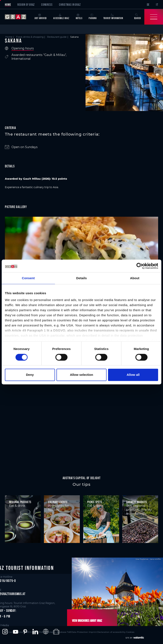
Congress (47, 5)
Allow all (133, 375)
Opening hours (23, 49)
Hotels (79, 17)
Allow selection (81, 375)
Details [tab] (81, 278)
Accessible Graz (61, 17)
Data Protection (72, 632)
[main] (81, 250)
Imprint (84, 632)
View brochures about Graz (86, 621)
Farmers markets (137, 502)
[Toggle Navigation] (154, 17)
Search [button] (138, 17)
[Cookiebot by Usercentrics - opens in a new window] (140, 266)
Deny (30, 375)
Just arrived (41, 17)
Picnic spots (95, 502)
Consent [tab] (28, 278)
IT (157, 5)
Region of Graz (26, 5)
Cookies (118, 632)
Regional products (20, 502)
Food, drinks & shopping (30, 37)
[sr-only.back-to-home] (18, 17)
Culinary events (58, 502)
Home (8, 5)
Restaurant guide (57, 37)
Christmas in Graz (70, 5)
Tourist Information (113, 17)
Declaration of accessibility (101, 632)
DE (148, 5)
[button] (5, 632)
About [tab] (135, 278)
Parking (93, 17)
